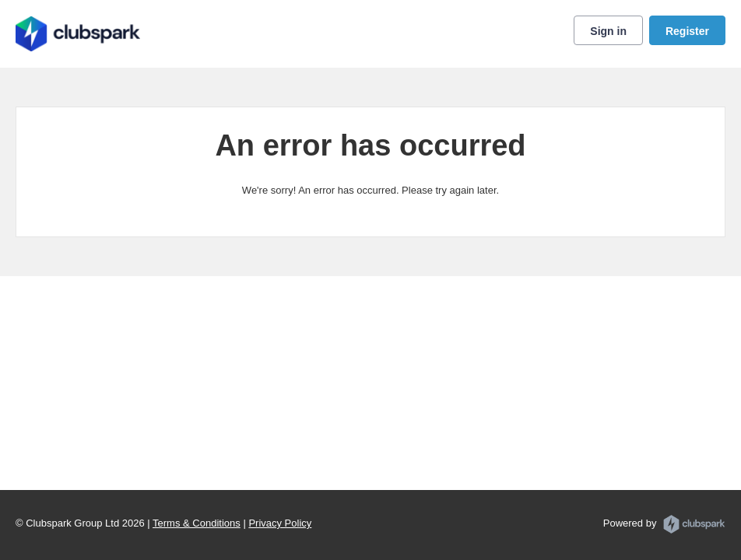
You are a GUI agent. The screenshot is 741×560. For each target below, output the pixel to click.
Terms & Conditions (197, 523)
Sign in (608, 31)
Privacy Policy (280, 523)
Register (687, 31)
